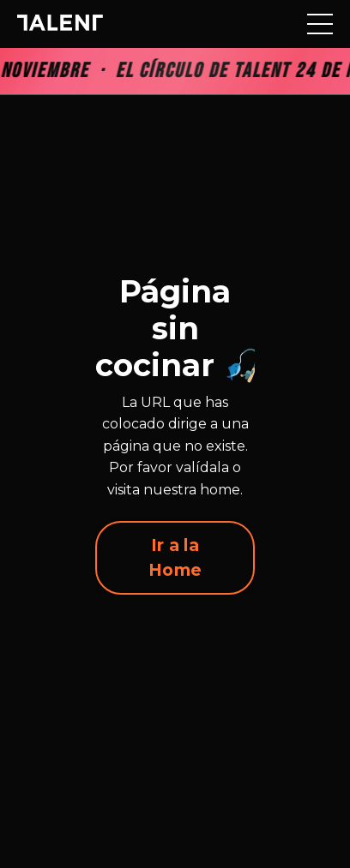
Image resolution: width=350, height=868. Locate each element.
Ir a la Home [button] (175, 557)
